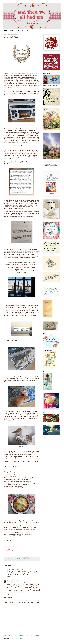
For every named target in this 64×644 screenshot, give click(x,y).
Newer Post (7, 636)
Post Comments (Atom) (17, 638)
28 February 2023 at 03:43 (16, 581)
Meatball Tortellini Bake (30, 521)
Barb (8, 581)
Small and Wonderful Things (15, 560)
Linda (8, 569)
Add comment (8, 597)
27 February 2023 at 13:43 (17, 569)
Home (5, 30)
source (22, 446)
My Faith (12, 30)
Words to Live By (21, 30)
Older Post (36, 636)
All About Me (31, 30)
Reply (8, 576)
